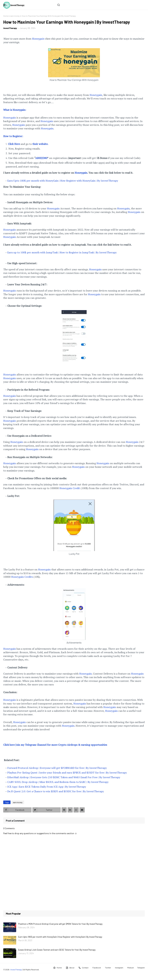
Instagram (119, 968)
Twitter (108, 968)
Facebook (97, 968)
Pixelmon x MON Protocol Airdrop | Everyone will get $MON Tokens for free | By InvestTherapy (60, 924)
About (70, 968)
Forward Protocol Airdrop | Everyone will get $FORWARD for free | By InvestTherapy (57, 768)
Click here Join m (13, 745)
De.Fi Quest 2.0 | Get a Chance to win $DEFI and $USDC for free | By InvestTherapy (56, 791)
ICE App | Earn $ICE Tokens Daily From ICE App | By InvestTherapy (47, 787)
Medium (131, 968)
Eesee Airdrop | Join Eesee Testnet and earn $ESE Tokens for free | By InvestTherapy (57, 950)
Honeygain (38, 39)
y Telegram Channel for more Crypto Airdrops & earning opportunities (65, 745)
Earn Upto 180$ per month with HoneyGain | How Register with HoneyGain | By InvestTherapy (63, 181)
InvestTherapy (10, 28)
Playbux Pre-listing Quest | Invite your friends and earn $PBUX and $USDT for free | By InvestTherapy (67, 773)
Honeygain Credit (70, 488)
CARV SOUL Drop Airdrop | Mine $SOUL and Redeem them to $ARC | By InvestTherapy (58, 782)
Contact (83, 968)
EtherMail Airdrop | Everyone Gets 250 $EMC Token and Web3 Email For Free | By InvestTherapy (64, 777)
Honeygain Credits (22, 577)
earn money (15, 16)
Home (6, 16)
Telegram (141, 968)
